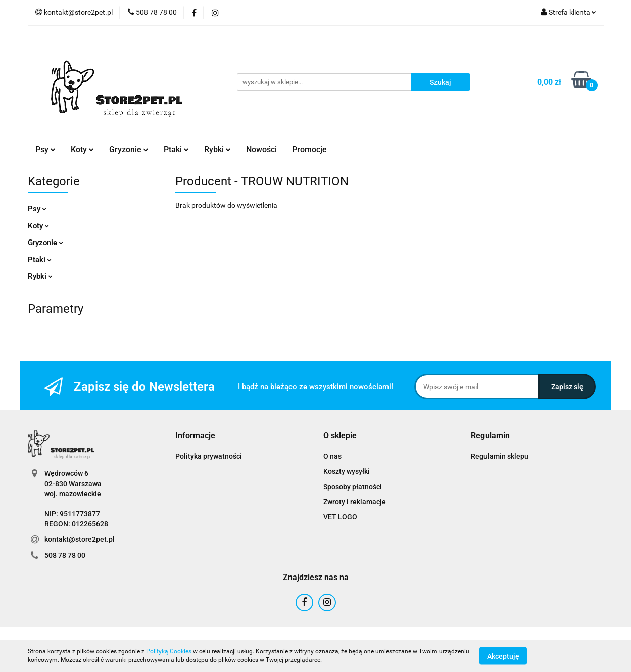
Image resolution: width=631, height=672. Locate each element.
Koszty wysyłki (347, 471)
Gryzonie (129, 149)
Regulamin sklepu (500, 456)
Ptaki (176, 149)
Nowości (261, 149)
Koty (82, 149)
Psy (45, 149)
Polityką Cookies (169, 651)
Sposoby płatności (353, 487)
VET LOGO (340, 517)
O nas (332, 456)
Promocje (309, 149)
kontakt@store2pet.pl (80, 539)
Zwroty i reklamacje (355, 502)
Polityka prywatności (209, 456)
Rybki (217, 149)
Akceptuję (503, 656)
